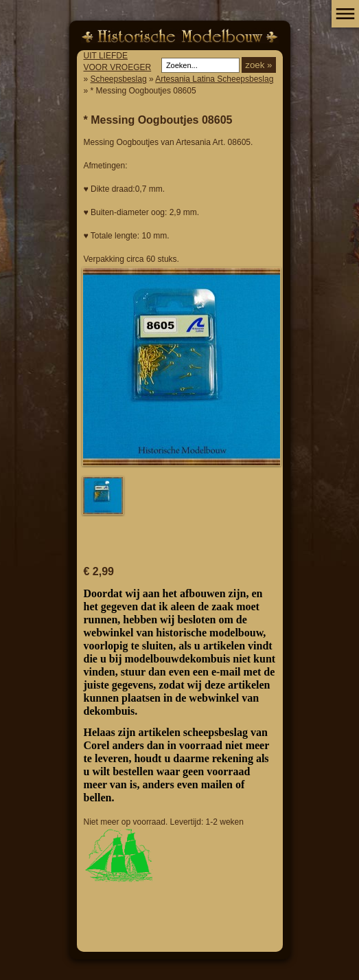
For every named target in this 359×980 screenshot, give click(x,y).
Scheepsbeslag (119, 79)
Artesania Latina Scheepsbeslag (214, 79)
